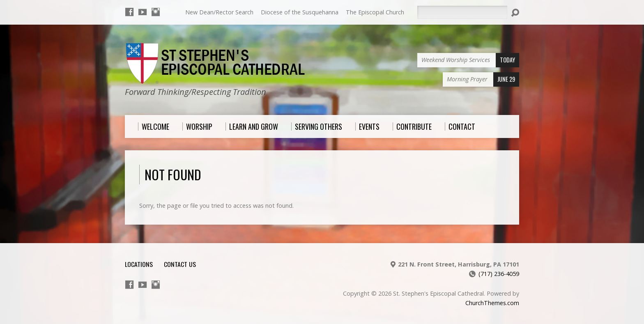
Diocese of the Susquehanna (300, 12)
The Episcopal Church (375, 12)
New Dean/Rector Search (219, 12)
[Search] (462, 12)
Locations (139, 264)
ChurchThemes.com (492, 303)
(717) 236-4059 (499, 274)
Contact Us (180, 264)
